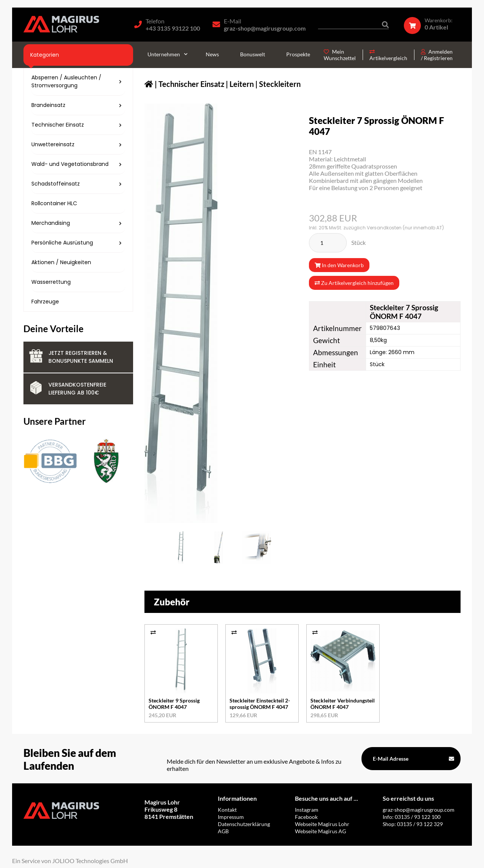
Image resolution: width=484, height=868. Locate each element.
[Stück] (328, 243)
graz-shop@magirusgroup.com (265, 28)
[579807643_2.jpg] (256, 548)
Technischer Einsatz (191, 84)
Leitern (242, 84)
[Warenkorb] (432, 24)
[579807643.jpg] (181, 548)
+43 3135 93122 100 (173, 28)
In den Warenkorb (339, 265)
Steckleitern (280, 84)
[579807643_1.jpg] (219, 548)
